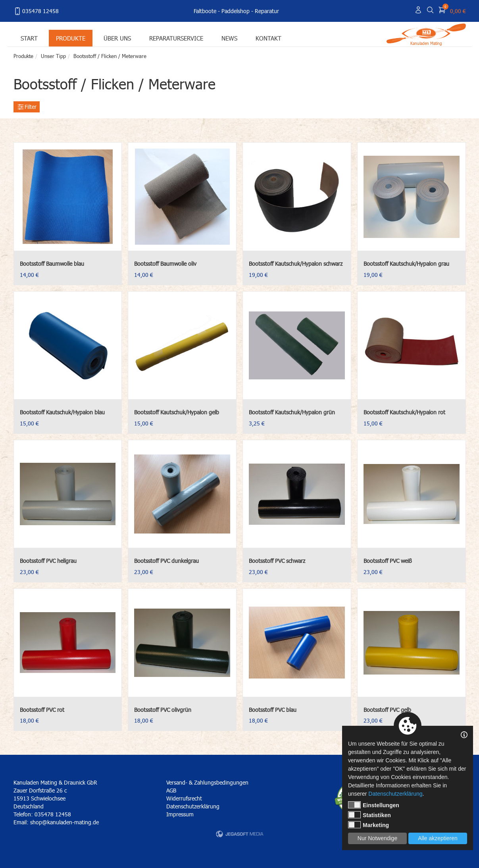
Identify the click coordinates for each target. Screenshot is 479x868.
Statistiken (369, 815)
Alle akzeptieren (438, 838)
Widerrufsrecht (184, 798)
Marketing (368, 825)
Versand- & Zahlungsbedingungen (207, 782)
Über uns (117, 38)
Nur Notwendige (377, 838)
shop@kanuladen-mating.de (64, 822)
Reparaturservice (176, 38)
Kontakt (268, 38)
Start (29, 38)
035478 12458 (36, 11)
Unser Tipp (53, 56)
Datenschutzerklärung (193, 806)
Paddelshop (236, 11)
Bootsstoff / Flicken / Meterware (110, 56)
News (229, 38)
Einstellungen (374, 805)
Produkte (71, 38)
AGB (171, 790)
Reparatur (267, 11)
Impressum (180, 814)
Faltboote (205, 11)
